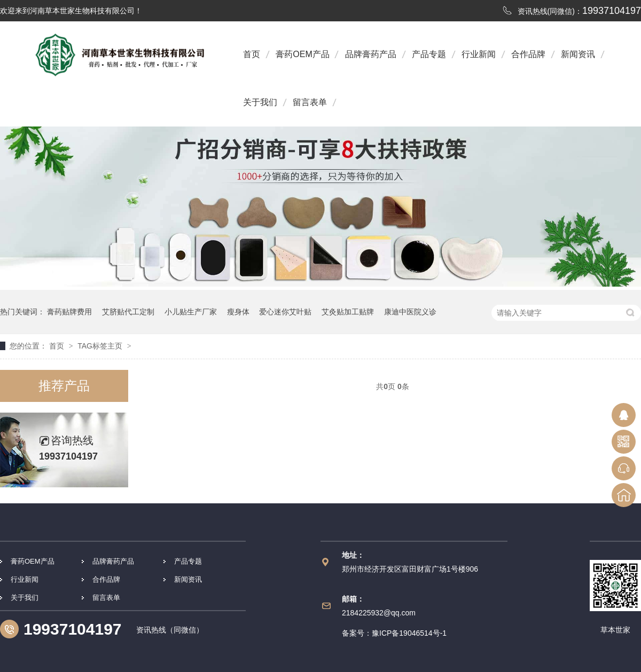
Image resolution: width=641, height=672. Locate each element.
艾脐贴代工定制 (128, 312)
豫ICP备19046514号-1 (409, 633)
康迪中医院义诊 (410, 312)
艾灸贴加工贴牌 (348, 312)
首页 (252, 54)
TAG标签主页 (100, 346)
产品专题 (429, 54)
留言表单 (310, 102)
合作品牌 (528, 54)
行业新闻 (479, 54)
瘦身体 (238, 312)
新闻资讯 (578, 54)
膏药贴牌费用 (69, 312)
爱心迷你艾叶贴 (285, 312)
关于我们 (260, 102)
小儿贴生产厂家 (191, 312)
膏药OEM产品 (302, 54)
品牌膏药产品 (371, 54)
